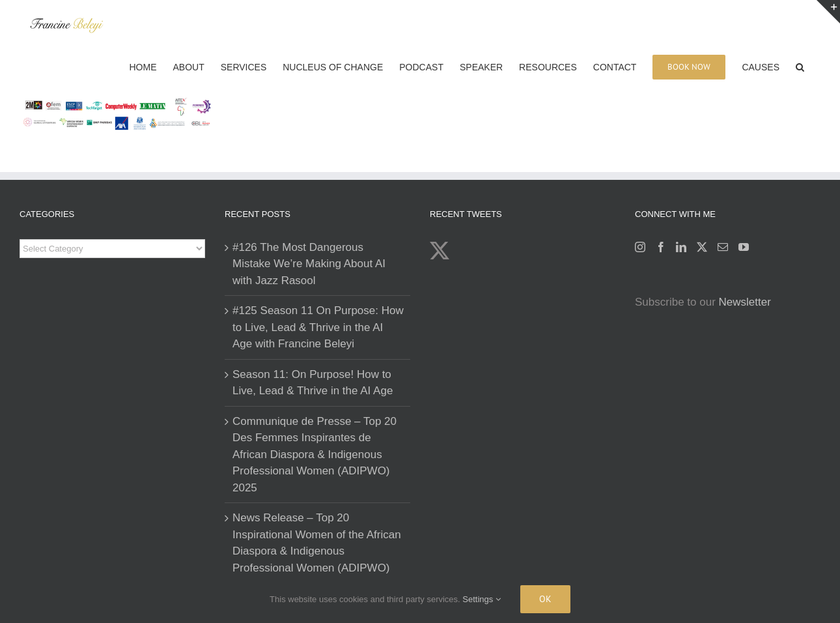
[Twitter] (702, 247)
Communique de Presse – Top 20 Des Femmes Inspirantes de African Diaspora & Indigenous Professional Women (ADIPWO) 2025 (315, 455)
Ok (545, 599)
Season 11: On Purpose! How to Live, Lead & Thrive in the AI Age (313, 383)
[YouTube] (744, 247)
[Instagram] (640, 247)
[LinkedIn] (681, 247)
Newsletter (745, 302)
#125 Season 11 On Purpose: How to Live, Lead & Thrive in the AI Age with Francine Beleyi (318, 327)
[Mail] (723, 247)
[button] (800, 66)
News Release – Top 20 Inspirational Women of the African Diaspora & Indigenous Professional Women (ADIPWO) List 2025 (317, 551)
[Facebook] (661, 247)
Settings (482, 599)
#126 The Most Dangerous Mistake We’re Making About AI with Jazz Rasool (309, 264)
